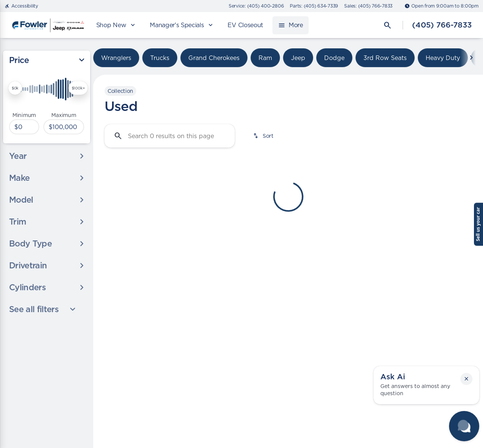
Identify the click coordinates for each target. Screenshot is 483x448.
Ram (265, 58)
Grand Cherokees (214, 58)
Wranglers (116, 58)
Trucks (160, 58)
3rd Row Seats (385, 58)
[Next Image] (471, 58)
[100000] (64, 127)
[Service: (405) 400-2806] (256, 6)
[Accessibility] (21, 6)
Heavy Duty (443, 58)
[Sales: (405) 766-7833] (368, 6)
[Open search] (388, 25)
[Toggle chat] (464, 426)
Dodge (334, 58)
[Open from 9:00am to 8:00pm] (441, 6)
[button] (466, 379)
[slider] (15, 88)
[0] (24, 127)
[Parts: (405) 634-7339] (314, 6)
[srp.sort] (264, 136)
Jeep (298, 58)
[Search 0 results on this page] (170, 136)
